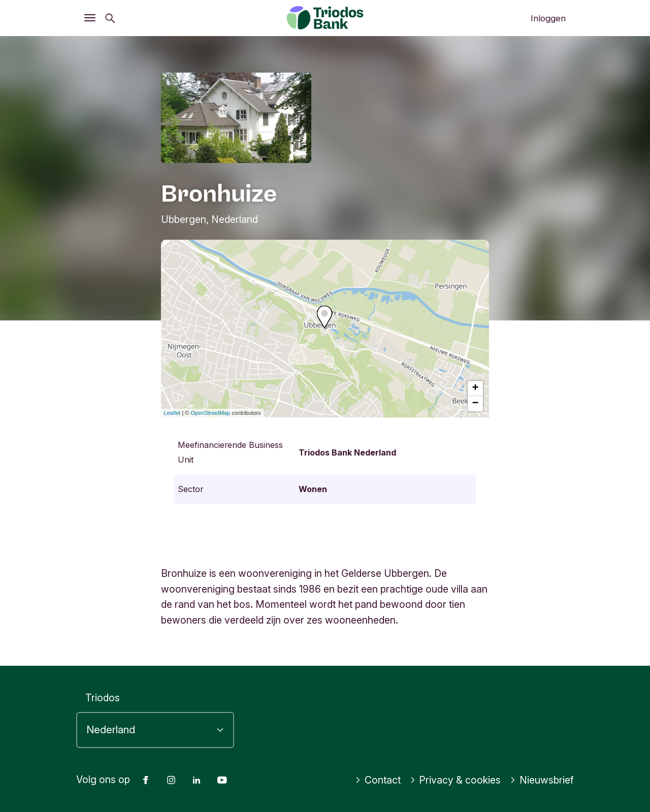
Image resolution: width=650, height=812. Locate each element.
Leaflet (172, 413)
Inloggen (548, 18)
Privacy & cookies (456, 780)
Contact (378, 780)
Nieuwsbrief (542, 780)
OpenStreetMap (211, 413)
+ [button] (476, 388)
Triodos (103, 698)
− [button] (476, 404)
